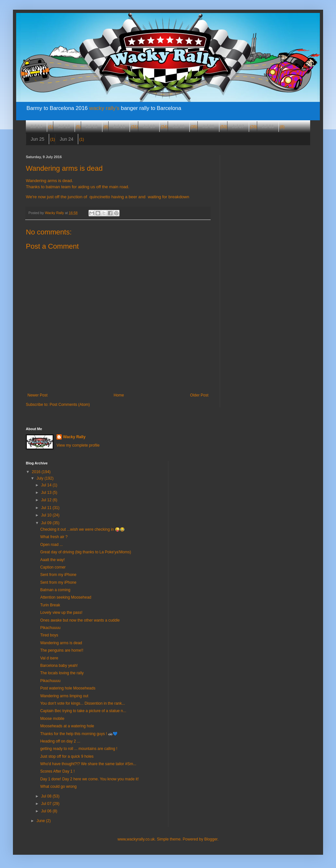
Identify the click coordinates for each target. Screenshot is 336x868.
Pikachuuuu (50, 628)
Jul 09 (178, 126)
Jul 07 (238, 126)
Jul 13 (64, 126)
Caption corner (53, 567)
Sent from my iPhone (58, 575)
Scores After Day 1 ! (57, 771)
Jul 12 (92, 126)
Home (119, 395)
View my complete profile (78, 445)
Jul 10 (149, 126)
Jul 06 (268, 126)
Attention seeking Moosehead (66, 597)
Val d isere (49, 658)
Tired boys (49, 635)
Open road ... (51, 545)
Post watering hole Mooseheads (68, 688)
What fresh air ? (54, 537)
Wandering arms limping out (64, 696)
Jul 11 (119, 126)
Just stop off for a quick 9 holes (67, 756)
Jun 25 (37, 139)
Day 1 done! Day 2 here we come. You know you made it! (89, 779)
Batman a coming (55, 590)
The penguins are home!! (62, 650)
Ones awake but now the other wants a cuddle (80, 620)
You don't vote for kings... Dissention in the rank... (83, 703)
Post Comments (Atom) (70, 405)
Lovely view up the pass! (61, 613)
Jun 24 (67, 139)
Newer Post (37, 395)
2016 (37, 472)
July (41, 478)
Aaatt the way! (52, 560)
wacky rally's (104, 108)
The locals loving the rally (62, 673)
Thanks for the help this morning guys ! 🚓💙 (79, 734)
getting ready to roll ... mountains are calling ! (79, 749)
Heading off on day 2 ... (60, 741)
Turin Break (50, 605)
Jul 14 (36, 126)
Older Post (199, 395)
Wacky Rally (74, 437)
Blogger (211, 839)
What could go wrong (58, 787)
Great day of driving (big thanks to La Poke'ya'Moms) (85, 552)
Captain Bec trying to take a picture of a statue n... (83, 711)
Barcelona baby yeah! (59, 666)
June (41, 821)
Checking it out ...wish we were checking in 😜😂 (82, 529)
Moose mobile (52, 719)
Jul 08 (208, 126)
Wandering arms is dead (61, 643)
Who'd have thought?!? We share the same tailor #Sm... (88, 764)
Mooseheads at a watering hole (67, 726)
